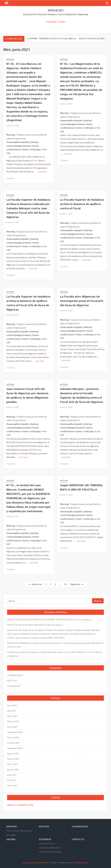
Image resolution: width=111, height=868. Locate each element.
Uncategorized (14, 686)
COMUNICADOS (15, 675)
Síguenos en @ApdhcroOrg (20, 805)
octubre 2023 (13, 743)
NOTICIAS (10, 59)
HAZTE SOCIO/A (47, 844)
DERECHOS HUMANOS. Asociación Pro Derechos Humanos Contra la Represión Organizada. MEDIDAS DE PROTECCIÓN (55, 645)
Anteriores (37, 584)
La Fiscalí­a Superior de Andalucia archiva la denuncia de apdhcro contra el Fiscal (82, 204)
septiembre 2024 (15, 732)
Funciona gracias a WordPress (36, 863)
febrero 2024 (13, 737)
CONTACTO (78, 839)
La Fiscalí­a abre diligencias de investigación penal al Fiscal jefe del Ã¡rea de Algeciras (82, 301)
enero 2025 (12, 727)
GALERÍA (11, 839)
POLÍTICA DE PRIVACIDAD (19, 831)
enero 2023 (12, 764)
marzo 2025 (12, 716)
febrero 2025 (13, 721)
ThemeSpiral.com (81, 863)
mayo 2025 (12, 705)
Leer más (42, 172)
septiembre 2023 (15, 748)
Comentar (11, 178)
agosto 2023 (13, 753)
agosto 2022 (13, 769)
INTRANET (11, 835)
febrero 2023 (13, 759)
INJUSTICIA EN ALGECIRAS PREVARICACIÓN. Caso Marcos (35, 625)
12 (65, 584)
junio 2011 (12, 780)
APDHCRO (56, 10)
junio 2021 (12, 775)
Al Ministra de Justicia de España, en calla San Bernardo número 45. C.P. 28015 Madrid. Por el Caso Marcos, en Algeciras (55, 654)
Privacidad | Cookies (55, 22)
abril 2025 (11, 711)
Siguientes (75, 584)
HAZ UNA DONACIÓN (49, 848)
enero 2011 (12, 786)
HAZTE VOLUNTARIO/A (50, 852)
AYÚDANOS (45, 839)
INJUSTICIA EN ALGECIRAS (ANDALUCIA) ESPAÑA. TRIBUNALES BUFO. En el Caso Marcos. (49, 619)
